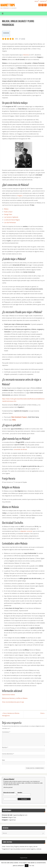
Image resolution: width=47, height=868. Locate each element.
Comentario (6, 732)
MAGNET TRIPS (8, 5)
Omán (43, 713)
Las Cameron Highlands (11, 217)
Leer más (31, 865)
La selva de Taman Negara (12, 220)
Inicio (36, 1)
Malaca (6, 209)
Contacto (43, 1)
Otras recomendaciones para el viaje (13, 702)
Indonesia (26, 55)
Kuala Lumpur (8, 212)
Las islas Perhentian (10, 222)
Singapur (20, 196)
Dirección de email (9, 793)
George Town (8, 214)
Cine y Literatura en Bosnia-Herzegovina (11, 714)
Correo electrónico (8, 754)
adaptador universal (26, 531)
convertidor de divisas (20, 449)
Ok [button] (27, 866)
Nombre (5, 747)
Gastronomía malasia (8, 695)
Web (3, 760)
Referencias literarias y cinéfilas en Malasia (15, 698)
